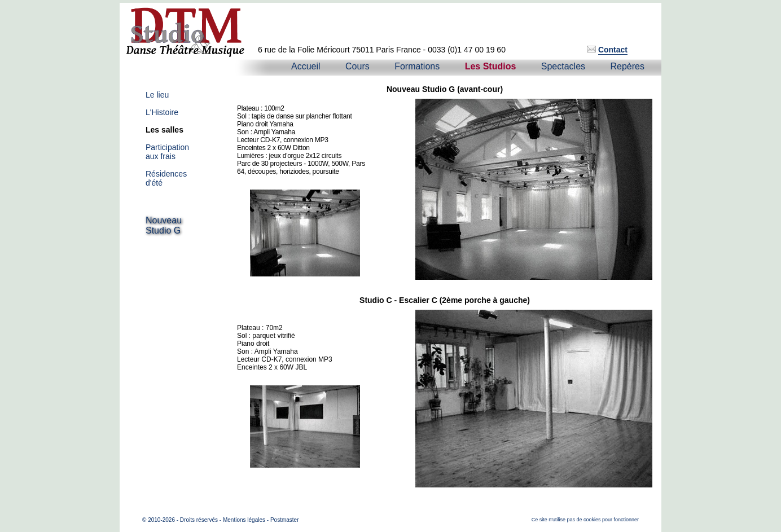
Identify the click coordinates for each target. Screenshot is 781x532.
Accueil (306, 66)
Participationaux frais (167, 152)
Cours (357, 66)
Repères (628, 66)
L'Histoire (162, 112)
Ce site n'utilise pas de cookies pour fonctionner (585, 520)
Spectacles (563, 66)
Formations (417, 66)
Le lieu (157, 95)
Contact (613, 50)
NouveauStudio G (164, 225)
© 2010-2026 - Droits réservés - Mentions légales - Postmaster (220, 520)
